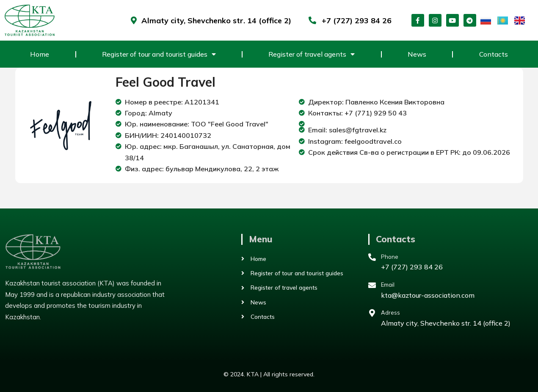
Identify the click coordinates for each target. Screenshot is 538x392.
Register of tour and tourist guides (159, 54)
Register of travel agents (312, 54)
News (417, 54)
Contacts (494, 54)
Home (40, 54)
